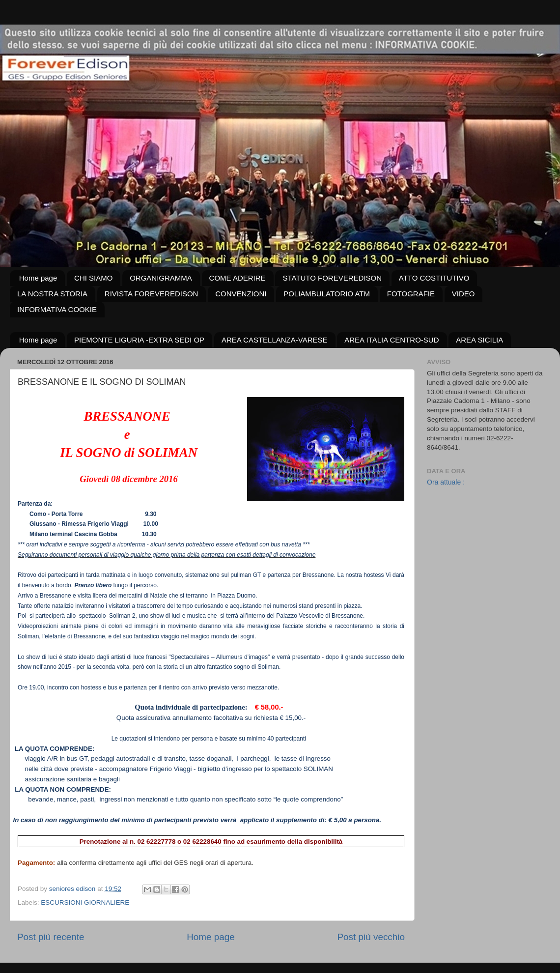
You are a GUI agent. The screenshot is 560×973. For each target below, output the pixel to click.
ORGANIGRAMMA (161, 278)
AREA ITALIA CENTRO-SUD (392, 340)
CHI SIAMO (93, 278)
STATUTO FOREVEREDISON (332, 278)
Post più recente (51, 937)
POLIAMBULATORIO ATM (327, 294)
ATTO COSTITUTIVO (434, 278)
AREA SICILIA (479, 340)
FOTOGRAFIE (411, 294)
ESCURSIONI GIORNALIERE (85, 902)
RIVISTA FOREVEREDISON (152, 294)
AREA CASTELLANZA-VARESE (275, 340)
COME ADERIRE (238, 278)
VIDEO (463, 294)
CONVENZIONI (241, 294)
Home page (38, 278)
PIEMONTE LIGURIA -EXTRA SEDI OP (139, 340)
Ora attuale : (446, 482)
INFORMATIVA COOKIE (57, 309)
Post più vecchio (371, 937)
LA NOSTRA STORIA (52, 294)
